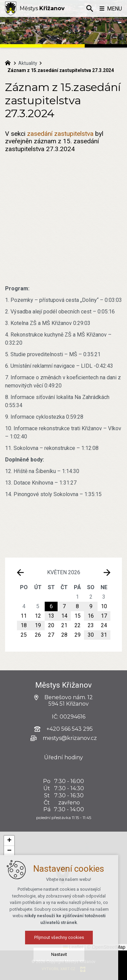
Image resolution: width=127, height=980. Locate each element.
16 (91, 616)
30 (91, 635)
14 (64, 616)
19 (38, 625)
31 (104, 635)
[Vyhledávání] (90, 8)
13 (51, 616)
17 (104, 616)
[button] (108, 903)
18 (24, 625)
